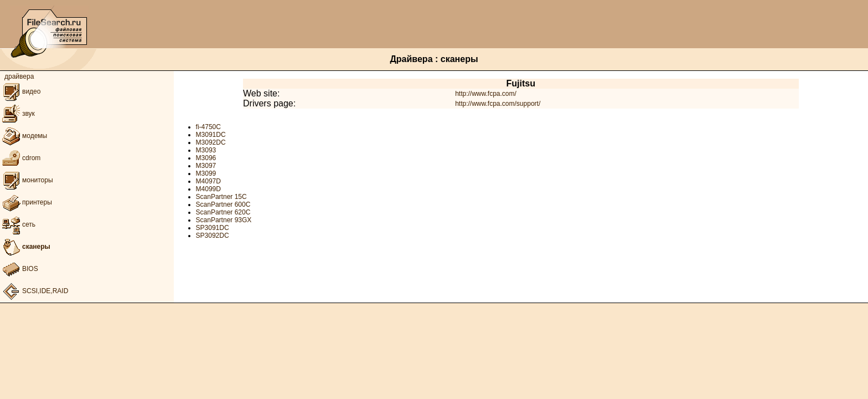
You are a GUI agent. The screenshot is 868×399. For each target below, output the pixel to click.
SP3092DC (213, 236)
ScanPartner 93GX (224, 220)
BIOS (19, 269)
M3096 (206, 158)
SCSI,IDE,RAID (34, 291)
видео (20, 91)
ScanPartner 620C (223, 212)
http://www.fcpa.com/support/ (498, 104)
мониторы (27, 180)
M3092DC (211, 142)
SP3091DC (213, 228)
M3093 (206, 150)
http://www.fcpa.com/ (486, 94)
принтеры (26, 202)
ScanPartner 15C (221, 197)
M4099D (208, 189)
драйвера (19, 76)
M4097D (208, 181)
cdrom (20, 158)
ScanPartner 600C (223, 204)
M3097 (206, 166)
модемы (24, 136)
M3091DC (211, 135)
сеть (18, 224)
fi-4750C (208, 127)
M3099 (206, 173)
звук (17, 114)
